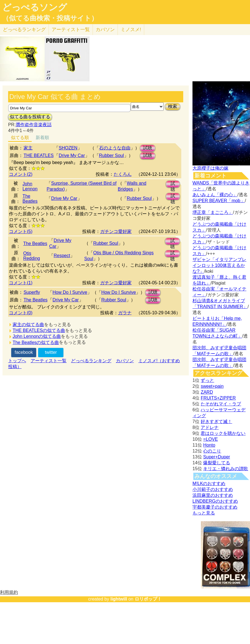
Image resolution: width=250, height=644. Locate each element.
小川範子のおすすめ (213, 489)
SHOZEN (68, 148)
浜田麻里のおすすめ (213, 495)
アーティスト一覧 (49, 361)
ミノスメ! (131, 30)
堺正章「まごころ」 (213, 212)
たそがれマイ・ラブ (221, 404)
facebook (24, 352)
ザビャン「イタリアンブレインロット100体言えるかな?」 (219, 265)
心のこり (212, 451)
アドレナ (210, 427)
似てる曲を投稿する (30, 117)
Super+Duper (217, 457)
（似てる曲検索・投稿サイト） (50, 18)
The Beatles (30, 199)
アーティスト (71, 30)
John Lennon (30, 186)
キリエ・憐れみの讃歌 (226, 469)
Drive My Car (72, 155)
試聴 (148, 148)
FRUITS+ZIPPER (218, 398)
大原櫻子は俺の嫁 (210, 168)
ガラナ (125, 313)
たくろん (123, 174)
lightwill (119, 599)
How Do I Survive (70, 292)
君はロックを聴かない (223, 433)
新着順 (42, 138)
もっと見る (204, 513)
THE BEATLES (39, 155)
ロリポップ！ (148, 599)
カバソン (105, 30)
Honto (209, 445)
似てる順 (20, 138)
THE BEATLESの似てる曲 (39, 330)
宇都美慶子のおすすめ (215, 507)
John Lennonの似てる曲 (37, 336)
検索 (173, 106)
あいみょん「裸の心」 (215, 195)
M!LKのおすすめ (209, 483)
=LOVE (210, 439)
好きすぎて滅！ (216, 422)
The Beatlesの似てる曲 (36, 342)
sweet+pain (212, 386)
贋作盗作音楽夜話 (34, 125)
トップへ (17, 361)
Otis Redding (32, 256)
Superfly (32, 292)
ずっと (207, 380)
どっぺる (24, 30)
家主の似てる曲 (28, 325)
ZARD (207, 392)
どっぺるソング (35, 7)
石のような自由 (115, 148)
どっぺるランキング (91, 361)
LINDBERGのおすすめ (215, 501)
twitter (51, 352)
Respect (62, 256)
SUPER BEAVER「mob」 (219, 201)
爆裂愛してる (217, 463)
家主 (28, 148)
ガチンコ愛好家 (116, 231)
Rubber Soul (112, 155)
